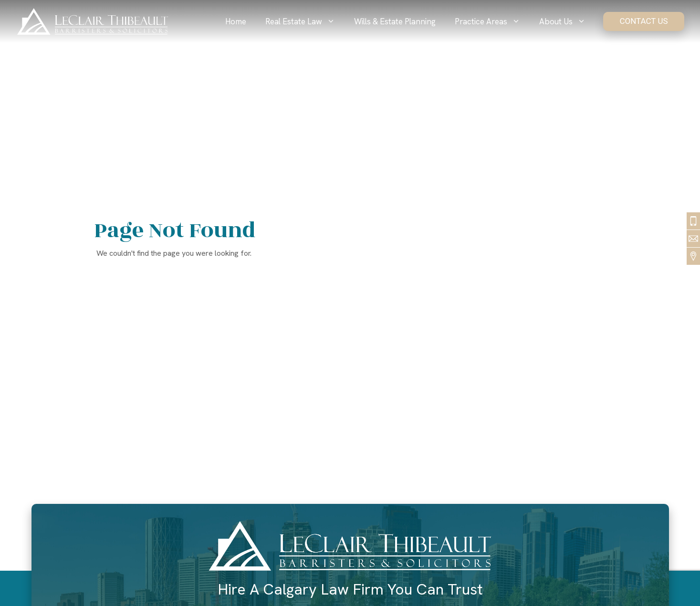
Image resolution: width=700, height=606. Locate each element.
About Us (567, 21)
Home (236, 21)
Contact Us (643, 21)
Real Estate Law (305, 21)
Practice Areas (492, 21)
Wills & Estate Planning (395, 21)
